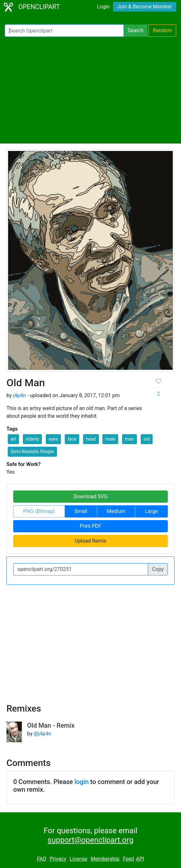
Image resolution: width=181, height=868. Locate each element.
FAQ (42, 859)
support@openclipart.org (90, 840)
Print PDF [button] (91, 526)
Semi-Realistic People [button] (32, 452)
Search (135, 30)
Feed (128, 859)
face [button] (72, 439)
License (78, 859)
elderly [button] (32, 439)
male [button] (110, 439)
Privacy (58, 859)
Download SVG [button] (90, 496)
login (81, 782)
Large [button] (151, 511)
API (140, 859)
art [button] (13, 439)
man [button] (129, 439)
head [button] (91, 439)
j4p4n (19, 395)
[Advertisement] (90, 90)
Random (162, 30)
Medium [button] (116, 511)
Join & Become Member (145, 7)
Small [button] (81, 511)
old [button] (147, 439)
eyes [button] (53, 439)
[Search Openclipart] (64, 31)
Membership (105, 859)
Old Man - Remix (51, 725)
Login (103, 7)
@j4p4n (43, 734)
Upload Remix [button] (90, 541)
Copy (158, 569)
